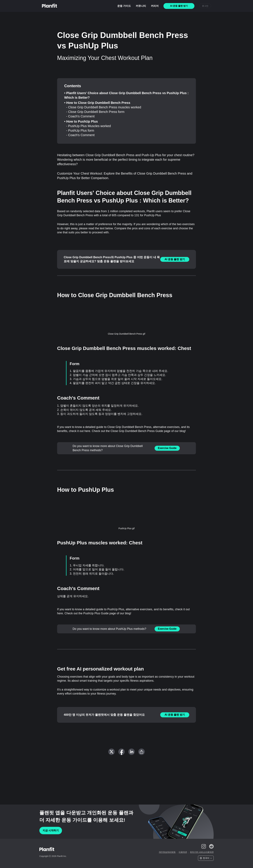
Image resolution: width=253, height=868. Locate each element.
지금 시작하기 (51, 830)
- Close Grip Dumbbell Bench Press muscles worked (104, 107)
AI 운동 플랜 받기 (175, 259)
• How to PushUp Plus (81, 121)
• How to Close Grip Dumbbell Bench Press (97, 103)
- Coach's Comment (80, 116)
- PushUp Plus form (80, 130)
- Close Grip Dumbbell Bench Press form (95, 112)
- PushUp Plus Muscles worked (89, 126)
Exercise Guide (167, 448)
